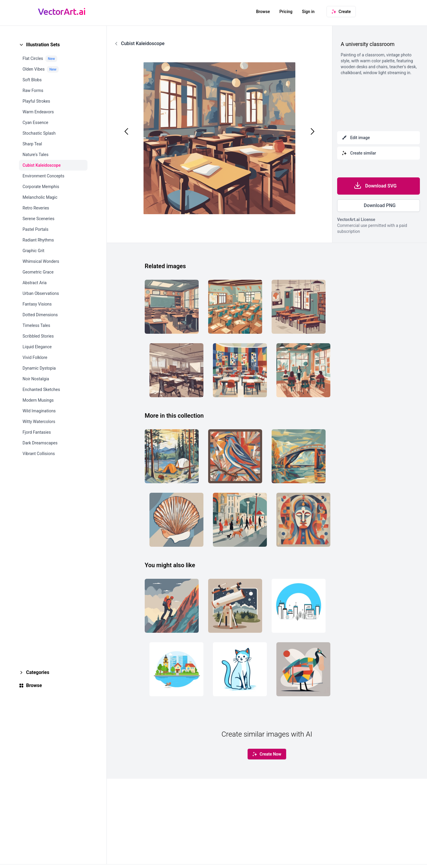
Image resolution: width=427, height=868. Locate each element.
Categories (38, 672)
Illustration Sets (43, 45)
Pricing (286, 12)
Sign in (308, 12)
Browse (263, 12)
